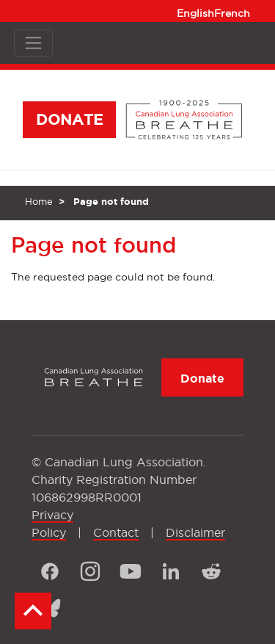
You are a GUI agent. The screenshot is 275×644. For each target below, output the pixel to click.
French (232, 13)
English (195, 13)
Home (39, 201)
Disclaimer (195, 532)
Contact (116, 532)
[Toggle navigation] (33, 43)
